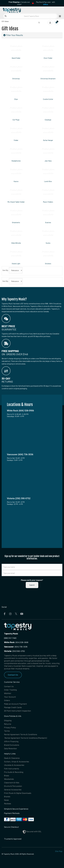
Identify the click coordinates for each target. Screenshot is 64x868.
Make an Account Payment (15, 704)
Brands (7, 796)
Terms (7, 731)
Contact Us (13, 675)
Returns (8, 724)
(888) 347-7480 (10, 638)
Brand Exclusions (12, 745)
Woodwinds (9, 779)
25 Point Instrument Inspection (17, 711)
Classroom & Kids (12, 782)
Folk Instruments (12, 769)
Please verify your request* (32, 580)
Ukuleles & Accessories (14, 765)
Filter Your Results (13, 35)
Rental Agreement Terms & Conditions (21, 734)
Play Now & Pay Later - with (46, 3)
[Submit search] (6, 16)
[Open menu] (59, 16)
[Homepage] (17, 10)
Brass (7, 775)
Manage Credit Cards (13, 707)
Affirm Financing (11, 741)
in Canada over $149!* (19, 3)
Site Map (59, 851)
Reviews (8, 803)
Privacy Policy (10, 727)
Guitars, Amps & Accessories (17, 762)
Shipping (8, 720)
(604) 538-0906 (16, 642)
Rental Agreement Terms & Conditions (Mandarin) (26, 738)
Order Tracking (10, 690)
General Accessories (13, 790)
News (6, 800)
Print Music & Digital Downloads (18, 793)
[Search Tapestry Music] (30, 16)
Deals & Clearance (12, 758)
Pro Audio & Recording (14, 772)
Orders (7, 700)
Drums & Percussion (13, 786)
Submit (32, 585)
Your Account (10, 697)
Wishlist (8, 693)
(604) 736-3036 (16, 647)
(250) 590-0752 (14, 651)
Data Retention (10, 748)
